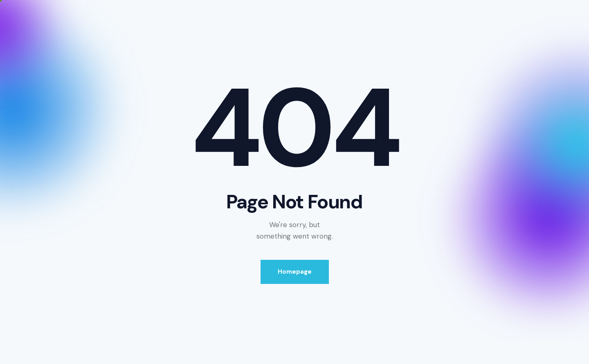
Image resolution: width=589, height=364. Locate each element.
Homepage (295, 272)
